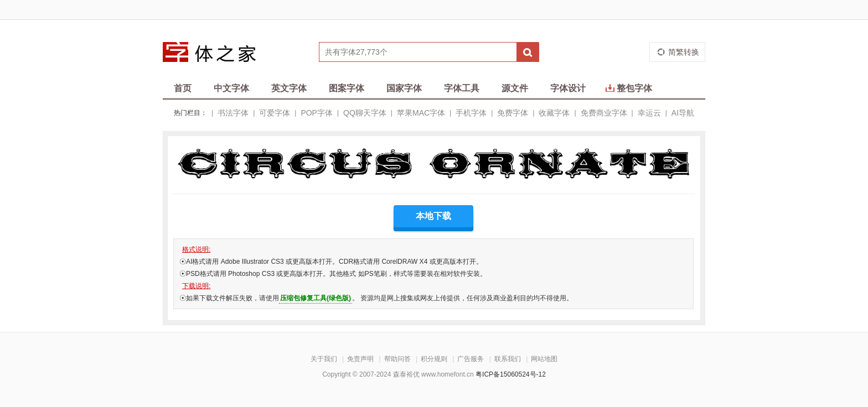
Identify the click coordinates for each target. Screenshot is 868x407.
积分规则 (434, 359)
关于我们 (324, 359)
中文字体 (231, 88)
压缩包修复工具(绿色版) (316, 298)
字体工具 (462, 88)
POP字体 (317, 113)
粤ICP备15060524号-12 (511, 374)
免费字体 (513, 113)
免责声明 (360, 359)
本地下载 (433, 216)
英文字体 (289, 88)
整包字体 (629, 88)
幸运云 (649, 113)
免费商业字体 (604, 113)
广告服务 (471, 359)
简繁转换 (684, 52)
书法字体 (233, 113)
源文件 (515, 88)
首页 (183, 88)
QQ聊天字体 (365, 113)
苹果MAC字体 (421, 113)
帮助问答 (397, 359)
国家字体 (404, 88)
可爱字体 (275, 113)
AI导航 (683, 113)
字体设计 (568, 88)
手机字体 (471, 113)
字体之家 (216, 52)
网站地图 (544, 359)
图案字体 (347, 88)
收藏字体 (554, 113)
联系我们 (508, 359)
